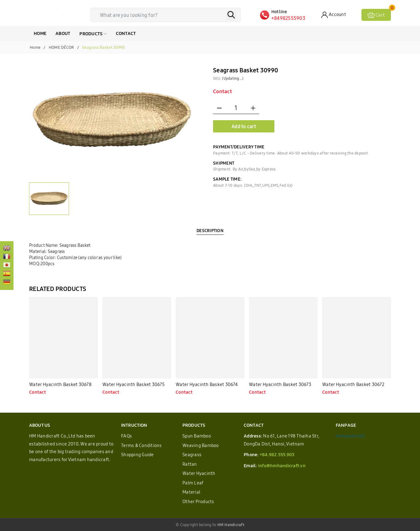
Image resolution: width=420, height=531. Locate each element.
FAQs (126, 436)
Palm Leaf (193, 483)
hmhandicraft (350, 436)
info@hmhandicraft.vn (282, 466)
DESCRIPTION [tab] (210, 231)
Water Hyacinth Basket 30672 (353, 384)
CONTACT (126, 33)
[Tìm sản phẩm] (167, 15)
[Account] (334, 15)
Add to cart (244, 126)
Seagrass (192, 455)
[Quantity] (236, 108)
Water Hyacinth (199, 473)
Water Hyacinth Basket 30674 (207, 384)
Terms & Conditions (141, 445)
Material (191, 492)
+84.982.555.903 (277, 455)
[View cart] (376, 15)
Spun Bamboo (197, 436)
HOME (40, 33)
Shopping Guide (137, 455)
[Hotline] (291, 15)
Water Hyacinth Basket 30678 (60, 384)
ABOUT (63, 33)
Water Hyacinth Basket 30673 (280, 384)
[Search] (231, 16)
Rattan (190, 464)
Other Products (198, 501)
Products (93, 34)
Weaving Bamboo (201, 445)
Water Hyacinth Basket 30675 (134, 384)
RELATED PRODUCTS (58, 289)
